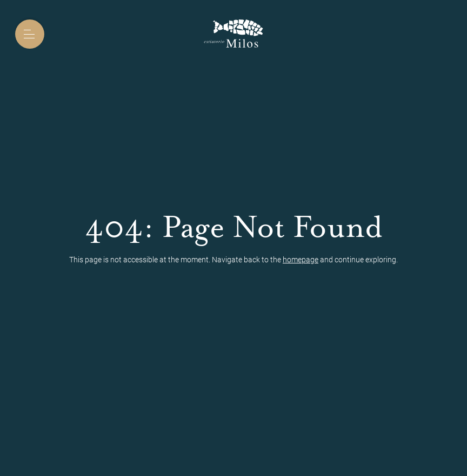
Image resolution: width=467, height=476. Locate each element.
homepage (301, 260)
